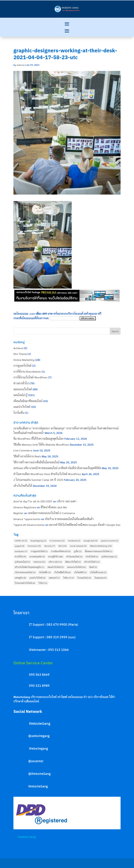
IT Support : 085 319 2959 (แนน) (52, 637)
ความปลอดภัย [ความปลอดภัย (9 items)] (37, 556)
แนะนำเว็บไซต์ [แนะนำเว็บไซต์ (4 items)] (37, 578)
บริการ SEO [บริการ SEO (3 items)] (55, 562)
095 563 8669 (39, 674)
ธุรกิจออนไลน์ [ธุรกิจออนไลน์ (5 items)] (22, 562)
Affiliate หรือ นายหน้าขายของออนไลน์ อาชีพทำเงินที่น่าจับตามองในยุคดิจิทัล (57, 468)
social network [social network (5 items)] (78, 546)
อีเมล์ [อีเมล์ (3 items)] (93, 567)
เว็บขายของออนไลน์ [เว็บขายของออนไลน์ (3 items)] (25, 572)
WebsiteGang (40, 723)
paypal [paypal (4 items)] (20, 546)
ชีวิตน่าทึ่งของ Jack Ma (54, 507)
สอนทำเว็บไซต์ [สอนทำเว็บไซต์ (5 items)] (56, 567)
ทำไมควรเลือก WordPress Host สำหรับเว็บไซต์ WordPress (47, 474)
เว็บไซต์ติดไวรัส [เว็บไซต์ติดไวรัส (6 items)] (62, 572)
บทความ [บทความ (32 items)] (39, 562)
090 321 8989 (39, 685)
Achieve (18, 348)
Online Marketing (24, 360)
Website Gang (27, 837)
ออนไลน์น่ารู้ (20, 395)
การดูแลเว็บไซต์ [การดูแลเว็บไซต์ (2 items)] (39, 551)
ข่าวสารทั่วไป (21, 383)
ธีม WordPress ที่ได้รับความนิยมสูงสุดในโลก (39, 439)
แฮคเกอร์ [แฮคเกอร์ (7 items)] (54, 578)
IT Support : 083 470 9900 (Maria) (54, 624)
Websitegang (38, 748)
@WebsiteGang (39, 774)
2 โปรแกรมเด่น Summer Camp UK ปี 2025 (38, 480)
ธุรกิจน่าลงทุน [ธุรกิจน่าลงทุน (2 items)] (109, 556)
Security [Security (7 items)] (50, 546)
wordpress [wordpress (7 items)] (21, 551)
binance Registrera (25, 507)
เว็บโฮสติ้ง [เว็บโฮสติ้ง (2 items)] (45, 572)
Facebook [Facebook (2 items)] (74, 541)
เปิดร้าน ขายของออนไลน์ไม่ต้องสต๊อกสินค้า (69, 519)
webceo (21, 65)
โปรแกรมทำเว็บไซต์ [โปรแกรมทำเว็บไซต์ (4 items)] (25, 583)
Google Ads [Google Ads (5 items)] (91, 541)
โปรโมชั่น (19, 413)
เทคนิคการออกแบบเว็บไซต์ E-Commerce (51, 513)
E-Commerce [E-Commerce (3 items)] (57, 541)
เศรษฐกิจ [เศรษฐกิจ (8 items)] (20, 578)
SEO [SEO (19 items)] (62, 546)
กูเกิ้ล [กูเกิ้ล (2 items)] (78, 551)
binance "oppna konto (27, 519)
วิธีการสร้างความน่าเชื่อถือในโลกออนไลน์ (36, 462)
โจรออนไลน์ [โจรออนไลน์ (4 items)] (84, 578)
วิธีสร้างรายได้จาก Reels (27, 456)
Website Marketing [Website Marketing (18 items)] (101, 546)
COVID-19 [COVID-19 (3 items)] (21, 541)
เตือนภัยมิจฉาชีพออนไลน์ (28, 401)
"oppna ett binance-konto (29, 525)
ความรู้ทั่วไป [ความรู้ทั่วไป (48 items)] (55, 556)
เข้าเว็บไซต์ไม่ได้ (23, 486)
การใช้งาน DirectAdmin (27, 371)
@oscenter (36, 761)
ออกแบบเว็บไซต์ (23, 389)
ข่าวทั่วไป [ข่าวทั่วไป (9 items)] (20, 556)
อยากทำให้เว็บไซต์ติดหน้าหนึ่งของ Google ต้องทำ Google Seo (85, 525)
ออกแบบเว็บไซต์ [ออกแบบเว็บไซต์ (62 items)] (77, 567)
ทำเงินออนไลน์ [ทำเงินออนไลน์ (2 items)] (74, 556)
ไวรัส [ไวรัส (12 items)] (43, 583)
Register (18, 513)
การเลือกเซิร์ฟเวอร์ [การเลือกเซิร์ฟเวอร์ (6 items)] (61, 551)
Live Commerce (23, 450)
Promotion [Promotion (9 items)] (34, 546)
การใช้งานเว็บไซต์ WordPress (30, 377)
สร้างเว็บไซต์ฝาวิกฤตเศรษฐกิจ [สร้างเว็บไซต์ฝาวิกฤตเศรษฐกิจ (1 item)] (29, 567)
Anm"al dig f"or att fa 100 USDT (33, 501)
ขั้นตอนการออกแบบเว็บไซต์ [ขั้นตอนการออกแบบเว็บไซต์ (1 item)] (99, 551)
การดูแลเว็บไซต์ (22, 366)
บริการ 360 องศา (67, 501)
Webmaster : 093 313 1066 (49, 650)
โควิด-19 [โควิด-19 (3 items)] (69, 578)
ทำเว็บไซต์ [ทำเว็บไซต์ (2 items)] (92, 556)
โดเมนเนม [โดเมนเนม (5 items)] (100, 578)
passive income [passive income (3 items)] (110, 541)
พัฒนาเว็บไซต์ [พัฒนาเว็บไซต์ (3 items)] (73, 562)
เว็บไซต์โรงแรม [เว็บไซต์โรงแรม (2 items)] (98, 572)
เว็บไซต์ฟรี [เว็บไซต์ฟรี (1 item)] (80, 572)
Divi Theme (20, 354)
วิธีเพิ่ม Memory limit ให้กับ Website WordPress (41, 445)
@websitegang (39, 736)
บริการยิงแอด (101, 697)
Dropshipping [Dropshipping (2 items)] (38, 541)
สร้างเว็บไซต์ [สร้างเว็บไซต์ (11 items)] (92, 562)
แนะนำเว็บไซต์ (22, 407)
